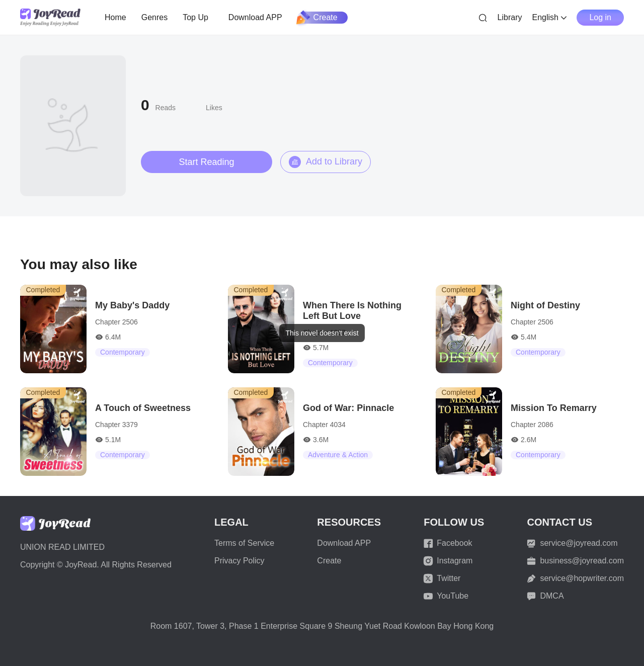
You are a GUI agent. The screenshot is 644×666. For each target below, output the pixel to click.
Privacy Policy (239, 561)
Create (317, 18)
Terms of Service (244, 543)
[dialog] (322, 333)
